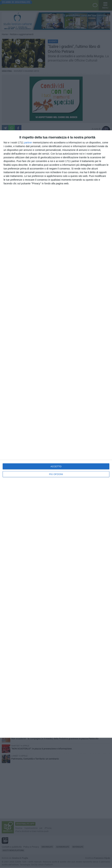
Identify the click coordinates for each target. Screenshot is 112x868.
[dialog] (56, 434)
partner (28, 143)
